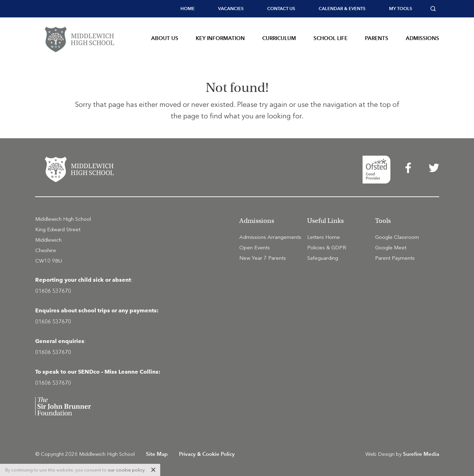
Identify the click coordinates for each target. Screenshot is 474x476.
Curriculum (279, 38)
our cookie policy (126, 470)
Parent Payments (395, 258)
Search (435, 9)
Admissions (422, 38)
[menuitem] (188, 9)
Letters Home (324, 237)
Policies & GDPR (327, 248)
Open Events (255, 248)
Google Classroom (397, 237)
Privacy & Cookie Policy (207, 454)
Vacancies (231, 9)
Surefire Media (421, 454)
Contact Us (281, 9)
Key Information (220, 38)
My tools (401, 9)
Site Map (157, 454)
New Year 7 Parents (263, 258)
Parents (377, 38)
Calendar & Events (342, 9)
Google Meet (391, 248)
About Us (165, 38)
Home (188, 9)
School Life (331, 38)
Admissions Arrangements (270, 237)
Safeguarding (323, 258)
